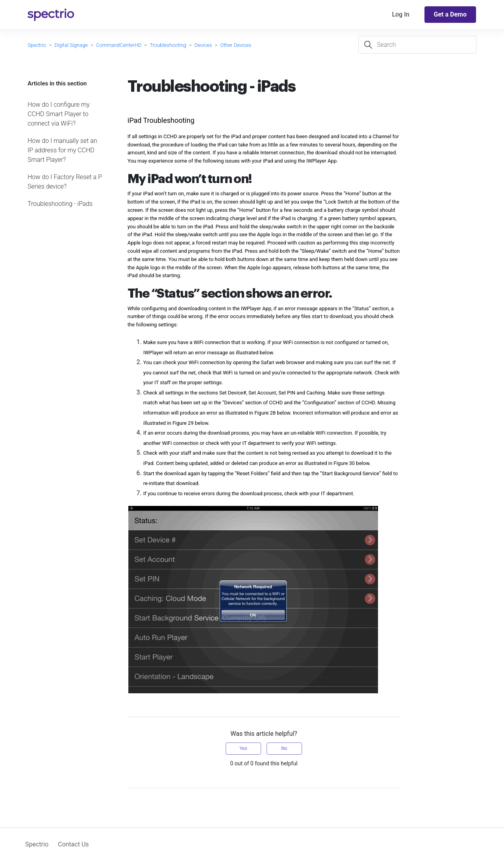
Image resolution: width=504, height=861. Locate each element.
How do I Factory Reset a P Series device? (65, 182)
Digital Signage (71, 45)
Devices (203, 45)
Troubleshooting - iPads (60, 204)
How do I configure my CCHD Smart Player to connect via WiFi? (59, 114)
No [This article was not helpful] (284, 748)
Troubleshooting (168, 45)
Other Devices (236, 45)
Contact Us (73, 844)
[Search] (417, 45)
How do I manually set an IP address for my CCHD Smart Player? (62, 150)
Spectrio (37, 45)
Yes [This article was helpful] (243, 748)
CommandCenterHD (119, 45)
